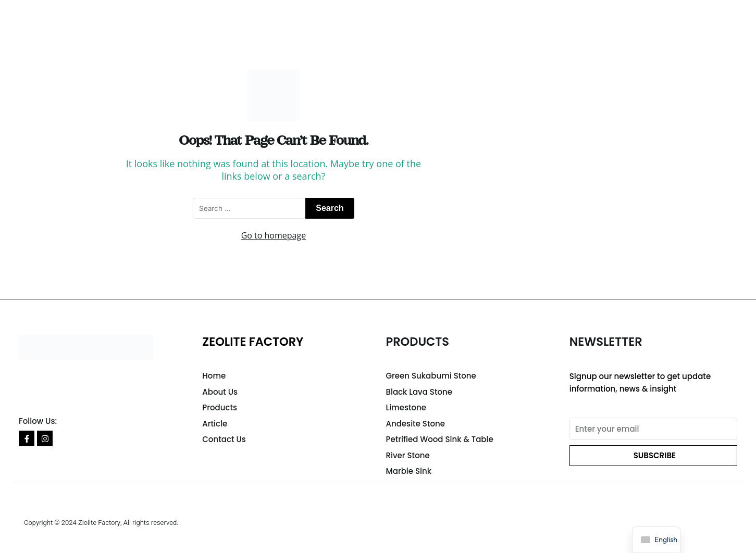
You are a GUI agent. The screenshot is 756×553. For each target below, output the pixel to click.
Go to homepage (274, 235)
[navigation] (656, 540)
